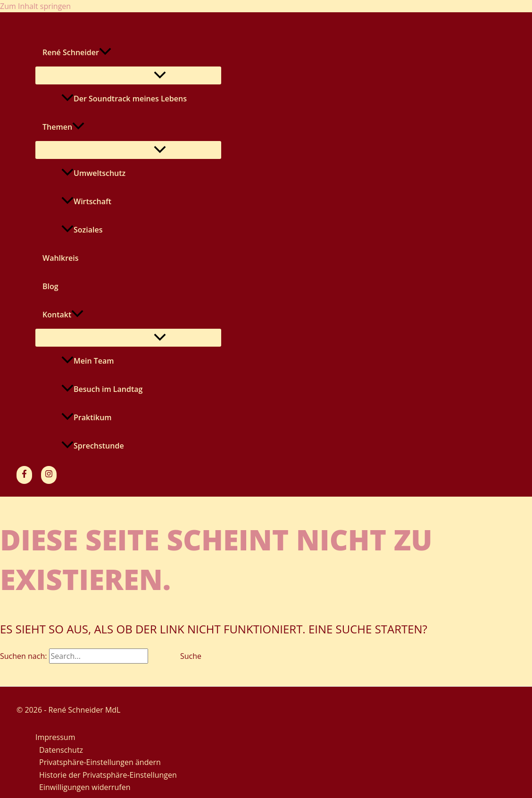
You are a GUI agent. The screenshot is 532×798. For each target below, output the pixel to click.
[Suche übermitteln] (159, 656)
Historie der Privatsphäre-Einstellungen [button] (108, 775)
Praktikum (87, 417)
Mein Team (88, 361)
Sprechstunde (93, 446)
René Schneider (77, 52)
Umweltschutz (93, 173)
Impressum (55, 737)
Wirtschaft (86, 201)
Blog (50, 286)
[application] (105, 52)
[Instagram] (49, 475)
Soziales (82, 230)
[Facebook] (24, 475)
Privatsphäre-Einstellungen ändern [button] (100, 762)
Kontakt (63, 315)
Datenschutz (61, 750)
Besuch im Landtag (102, 389)
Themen (63, 127)
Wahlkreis (61, 258)
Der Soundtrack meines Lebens (124, 99)
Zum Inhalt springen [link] (35, 6)
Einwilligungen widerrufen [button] (85, 787)
